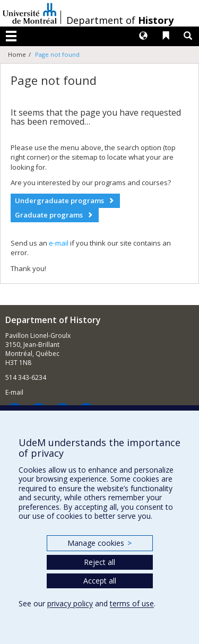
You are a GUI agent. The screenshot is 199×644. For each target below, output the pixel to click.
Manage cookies (99, 543)
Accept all (100, 581)
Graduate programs (49, 215)
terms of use (132, 603)
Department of (120, 20)
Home (17, 54)
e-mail (59, 243)
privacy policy (70, 603)
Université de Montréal (30, 13)
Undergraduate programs (59, 201)
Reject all (99, 562)
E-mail (14, 392)
